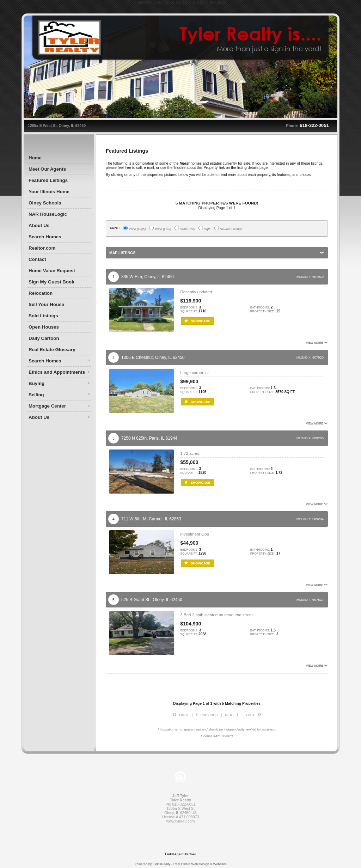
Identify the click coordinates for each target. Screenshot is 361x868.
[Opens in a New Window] (180, 844)
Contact (37, 259)
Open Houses (44, 327)
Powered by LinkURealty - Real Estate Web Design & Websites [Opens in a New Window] (180, 864)
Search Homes (45, 237)
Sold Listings (43, 316)
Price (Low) (160, 228)
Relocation (41, 293)
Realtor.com (42, 248)
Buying (36, 383)
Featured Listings (48, 180)
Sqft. (204, 228)
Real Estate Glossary (52, 350)
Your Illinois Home (49, 192)
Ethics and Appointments (57, 372)
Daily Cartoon (44, 338)
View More (317, 343)
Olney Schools (45, 203)
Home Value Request (52, 271)
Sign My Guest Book (51, 282)
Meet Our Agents (47, 169)
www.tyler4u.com (181, 821)
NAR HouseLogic (48, 214)
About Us (39, 225)
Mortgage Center (47, 406)
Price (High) (134, 228)
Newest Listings (228, 228)
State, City (185, 228)
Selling (36, 395)
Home (35, 158)
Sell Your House (46, 304)
